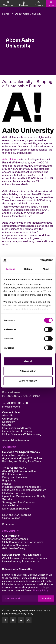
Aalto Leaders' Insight (15, 548)
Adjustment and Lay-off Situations (22, 458)
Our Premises (10, 419)
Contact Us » (11, 412)
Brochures (8, 524)
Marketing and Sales (14, 493)
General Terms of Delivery (17, 431)
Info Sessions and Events (17, 428)
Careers (7, 425)
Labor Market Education (17, 509)
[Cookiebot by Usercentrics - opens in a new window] (40, 261)
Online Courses (11, 518)
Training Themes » (14, 468)
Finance (7, 484)
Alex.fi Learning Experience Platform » (25, 558)
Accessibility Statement (16, 440)
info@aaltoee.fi (11, 407)
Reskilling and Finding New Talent (22, 461)
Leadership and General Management (24, 490)
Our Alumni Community (16, 545)
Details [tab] (28, 269)
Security (7, 499)
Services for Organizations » (21, 452)
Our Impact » (11, 536)
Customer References (15, 539)
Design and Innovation (15, 477)
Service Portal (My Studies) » (22, 555)
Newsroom (9, 422)
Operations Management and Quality (24, 496)
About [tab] (46, 269)
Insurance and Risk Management (21, 487)
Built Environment (13, 474)
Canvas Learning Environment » (21, 561)
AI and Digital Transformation (19, 471)
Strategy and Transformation (19, 502)
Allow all (28, 361)
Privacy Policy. (41, 590)
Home (6, 14)
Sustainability (10, 505)
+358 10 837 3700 (17, 403)
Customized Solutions (15, 455)
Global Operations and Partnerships (23, 542)
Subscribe (46, 598)
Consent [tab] (10, 269)
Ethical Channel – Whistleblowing (22, 434)
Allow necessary (28, 381)
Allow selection (28, 371)
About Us (8, 415)
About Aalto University (28, 14)
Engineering (9, 480)
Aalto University (11, 159)
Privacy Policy (26, 614)
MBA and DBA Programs (17, 515)
